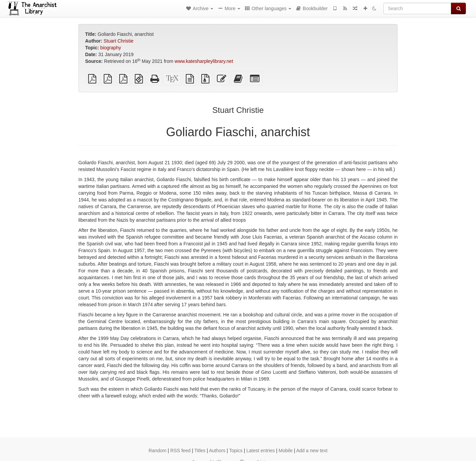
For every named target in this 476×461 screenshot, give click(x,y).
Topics (236, 451)
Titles (200, 451)
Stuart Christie (118, 41)
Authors (217, 451)
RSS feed (180, 451)
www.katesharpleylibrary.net (204, 61)
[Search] (417, 8)
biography (111, 48)
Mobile (286, 451)
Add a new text (312, 451)
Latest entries (260, 451)
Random (158, 451)
